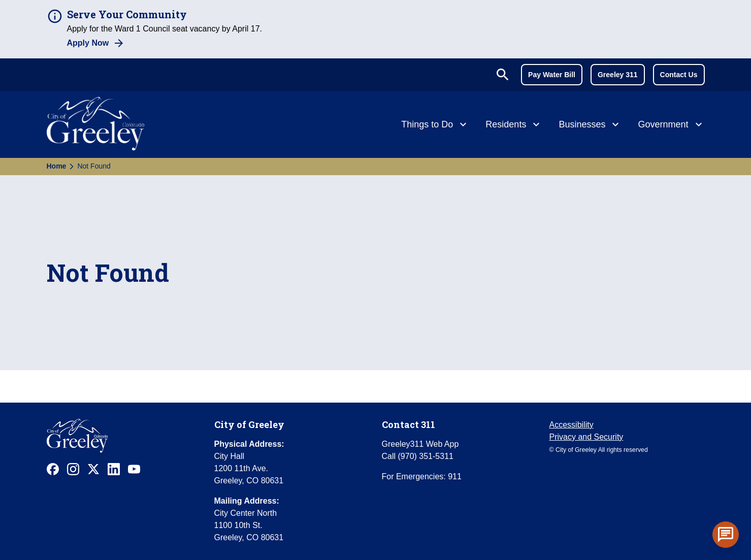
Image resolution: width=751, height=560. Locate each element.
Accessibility (572, 425)
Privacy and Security (586, 437)
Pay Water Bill (552, 75)
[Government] (671, 125)
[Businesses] (590, 125)
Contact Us (679, 75)
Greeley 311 (618, 75)
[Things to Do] (435, 125)
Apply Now (88, 43)
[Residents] (514, 125)
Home (57, 166)
